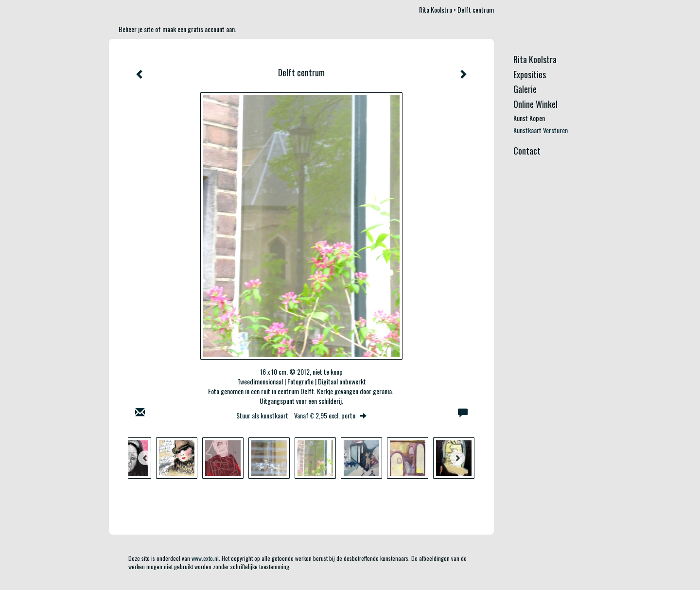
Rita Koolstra (436, 9)
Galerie (525, 89)
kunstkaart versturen (541, 130)
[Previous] (145, 458)
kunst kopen (529, 118)
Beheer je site (136, 29)
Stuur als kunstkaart (301, 415)
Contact (527, 151)
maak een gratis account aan (199, 29)
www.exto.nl (205, 558)
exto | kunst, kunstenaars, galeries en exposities (136, 10)
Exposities (530, 75)
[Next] (457, 458)
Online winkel (535, 104)
